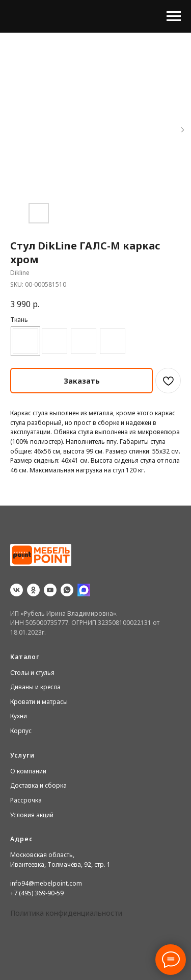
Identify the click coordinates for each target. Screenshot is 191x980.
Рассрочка (26, 800)
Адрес (22, 839)
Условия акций (32, 815)
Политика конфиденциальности (66, 913)
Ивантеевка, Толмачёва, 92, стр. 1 (60, 864)
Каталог (25, 657)
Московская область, (42, 855)
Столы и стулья (32, 673)
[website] (84, 590)
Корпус (21, 731)
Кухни (19, 716)
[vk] (17, 590)
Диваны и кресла (35, 687)
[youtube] (50, 590)
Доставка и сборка (38, 785)
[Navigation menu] (174, 16)
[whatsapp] (67, 590)
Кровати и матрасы (39, 702)
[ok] (33, 590)
